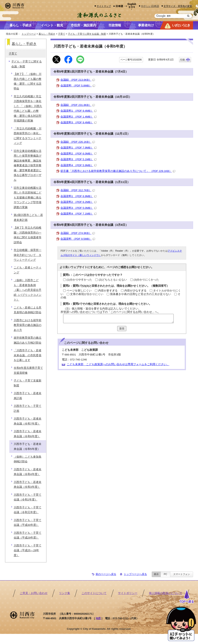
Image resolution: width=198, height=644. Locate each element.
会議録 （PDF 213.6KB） (78, 80)
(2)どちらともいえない (113, 280)
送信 (122, 328)
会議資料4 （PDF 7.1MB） (79, 214)
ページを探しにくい (79, 291)
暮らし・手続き (47, 34)
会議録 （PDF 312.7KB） (78, 190)
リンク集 (65, 593)
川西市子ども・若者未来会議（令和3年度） (28, 484)
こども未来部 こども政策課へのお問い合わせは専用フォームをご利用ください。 (118, 364)
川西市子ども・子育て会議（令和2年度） (28, 497)
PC (165, 574)
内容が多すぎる (108, 291)
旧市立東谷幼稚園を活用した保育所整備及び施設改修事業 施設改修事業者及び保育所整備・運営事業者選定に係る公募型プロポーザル (28, 166)
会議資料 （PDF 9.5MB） (78, 239)
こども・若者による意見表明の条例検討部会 (28, 310)
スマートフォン (182, 574)
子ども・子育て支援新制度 (28, 383)
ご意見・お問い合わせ (34, 593)
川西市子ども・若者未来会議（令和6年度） (28, 434)
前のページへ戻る (106, 574)
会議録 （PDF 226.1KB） (78, 142)
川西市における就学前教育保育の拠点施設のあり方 (28, 325)
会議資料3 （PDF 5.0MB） (79, 208)
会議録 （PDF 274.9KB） (78, 233)
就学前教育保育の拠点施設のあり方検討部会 (28, 340)
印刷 (183, 60)
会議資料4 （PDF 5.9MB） (79, 165)
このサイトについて (94, 593)
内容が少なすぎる (135, 291)
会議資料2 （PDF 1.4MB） (79, 117)
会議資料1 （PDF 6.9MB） (79, 196)
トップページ (29, 34)
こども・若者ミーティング (28, 270)
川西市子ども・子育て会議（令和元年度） (28, 510)
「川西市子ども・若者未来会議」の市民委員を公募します (28, 355)
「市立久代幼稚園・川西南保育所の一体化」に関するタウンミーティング (28, 136)
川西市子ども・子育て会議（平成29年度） (28, 535)
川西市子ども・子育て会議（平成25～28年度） (28, 550)
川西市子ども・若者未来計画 (28, 396)
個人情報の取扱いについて (166, 593)
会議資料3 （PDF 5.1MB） (79, 159)
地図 (98, 618)
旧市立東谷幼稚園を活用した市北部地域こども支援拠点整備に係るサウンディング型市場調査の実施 (28, 198)
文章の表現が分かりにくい (87, 294)
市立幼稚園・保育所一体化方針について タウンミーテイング (28, 255)
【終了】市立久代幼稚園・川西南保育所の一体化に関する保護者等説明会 (28, 235)
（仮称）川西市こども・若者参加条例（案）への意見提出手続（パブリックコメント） (28, 290)
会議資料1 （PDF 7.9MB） (79, 148)
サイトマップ (104, 6)
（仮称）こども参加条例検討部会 (28, 459)
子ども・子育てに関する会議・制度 (87, 34)
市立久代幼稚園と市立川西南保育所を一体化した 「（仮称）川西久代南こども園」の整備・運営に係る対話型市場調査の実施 (28, 109)
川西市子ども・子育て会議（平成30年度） (28, 523)
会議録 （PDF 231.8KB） (78, 105)
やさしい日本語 (150, 6)
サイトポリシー (128, 593)
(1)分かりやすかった (79, 280)
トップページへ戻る (135, 574)
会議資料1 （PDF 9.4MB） (79, 111)
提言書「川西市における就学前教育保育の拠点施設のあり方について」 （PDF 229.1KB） (118, 171)
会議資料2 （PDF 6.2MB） (79, 202)
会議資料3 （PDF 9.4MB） (79, 122)
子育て (62, 34)
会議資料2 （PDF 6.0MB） (79, 154)
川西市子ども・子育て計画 (28, 408)
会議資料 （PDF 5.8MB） (78, 86)
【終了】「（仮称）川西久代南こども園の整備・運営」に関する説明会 (28, 81)
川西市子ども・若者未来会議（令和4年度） (28, 472)
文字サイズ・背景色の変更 (178, 6)
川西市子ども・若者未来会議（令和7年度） (28, 421)
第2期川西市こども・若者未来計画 (28, 217)
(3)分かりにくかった (146, 280)
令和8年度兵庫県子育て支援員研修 (28, 370)
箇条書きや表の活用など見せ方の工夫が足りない (141, 294)
